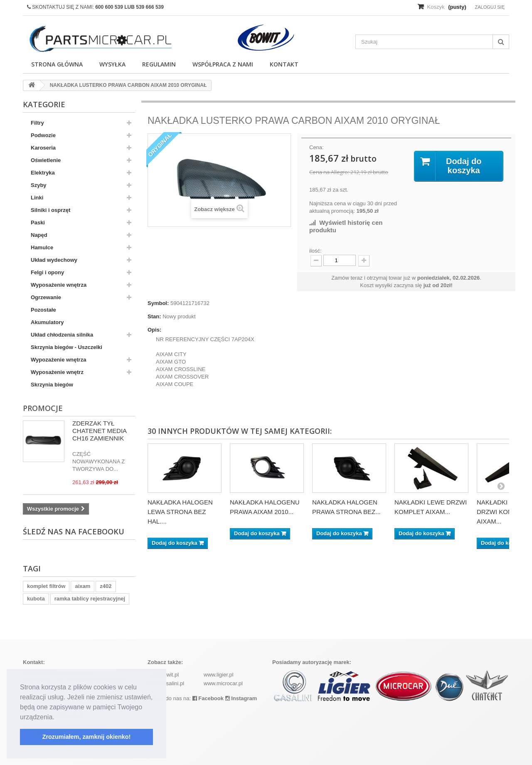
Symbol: (158, 303)
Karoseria (43, 148)
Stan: (154, 316)
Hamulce (42, 247)
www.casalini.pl (166, 683)
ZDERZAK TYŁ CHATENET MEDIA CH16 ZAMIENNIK (99, 431)
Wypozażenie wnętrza (58, 360)
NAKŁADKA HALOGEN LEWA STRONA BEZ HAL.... (180, 512)
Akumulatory (47, 322)
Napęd (39, 235)
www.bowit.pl (163, 675)
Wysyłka (112, 64)
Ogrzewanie (46, 297)
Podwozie (43, 135)
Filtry (37, 123)
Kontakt (284, 64)
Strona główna (57, 64)
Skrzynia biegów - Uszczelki (66, 347)
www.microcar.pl (223, 683)
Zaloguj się (490, 7)
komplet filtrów (46, 586)
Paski (38, 223)
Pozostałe (43, 310)
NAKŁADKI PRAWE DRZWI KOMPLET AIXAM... (504, 512)
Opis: (154, 330)
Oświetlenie (46, 160)
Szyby (39, 185)
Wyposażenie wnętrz (57, 372)
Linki (37, 198)
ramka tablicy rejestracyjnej (90, 599)
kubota (36, 599)
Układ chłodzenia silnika (62, 335)
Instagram (241, 698)
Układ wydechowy (54, 260)
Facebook (208, 698)
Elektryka (43, 173)
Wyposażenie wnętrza (59, 285)
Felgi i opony (47, 272)
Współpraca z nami (223, 64)
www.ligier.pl (219, 675)
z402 (106, 586)
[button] (57, 718)
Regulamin (159, 64)
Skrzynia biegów (52, 385)
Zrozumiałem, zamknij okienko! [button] (87, 737)
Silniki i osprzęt (50, 210)
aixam (83, 586)
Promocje (43, 408)
